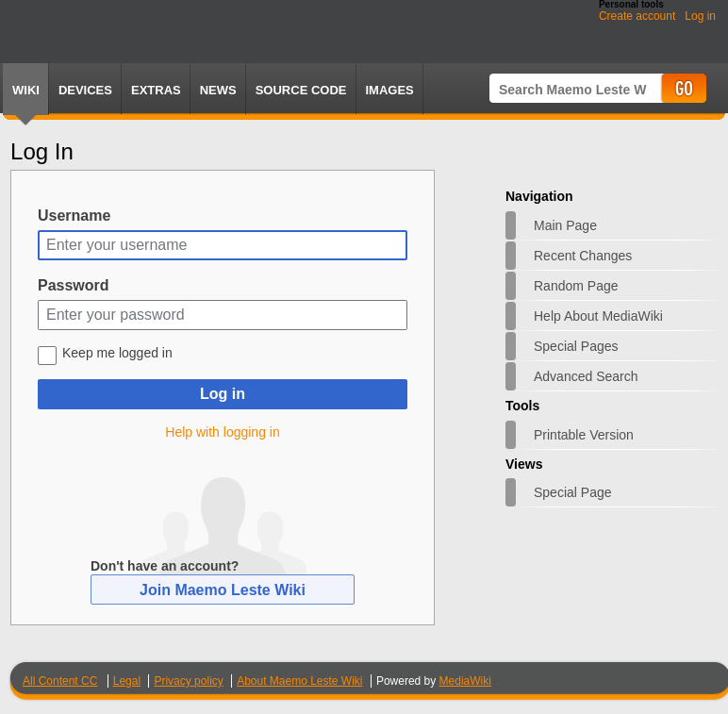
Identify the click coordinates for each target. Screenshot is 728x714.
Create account (637, 16)
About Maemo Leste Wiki (299, 681)
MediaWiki (465, 681)
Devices (85, 90)
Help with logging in (222, 432)
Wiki (26, 90)
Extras (156, 90)
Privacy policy (188, 681)
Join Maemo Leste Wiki (223, 590)
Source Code (301, 90)
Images (390, 90)
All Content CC (60, 681)
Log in (700, 16)
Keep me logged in (117, 353)
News (218, 90)
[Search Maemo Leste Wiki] (575, 89)
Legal (127, 681)
